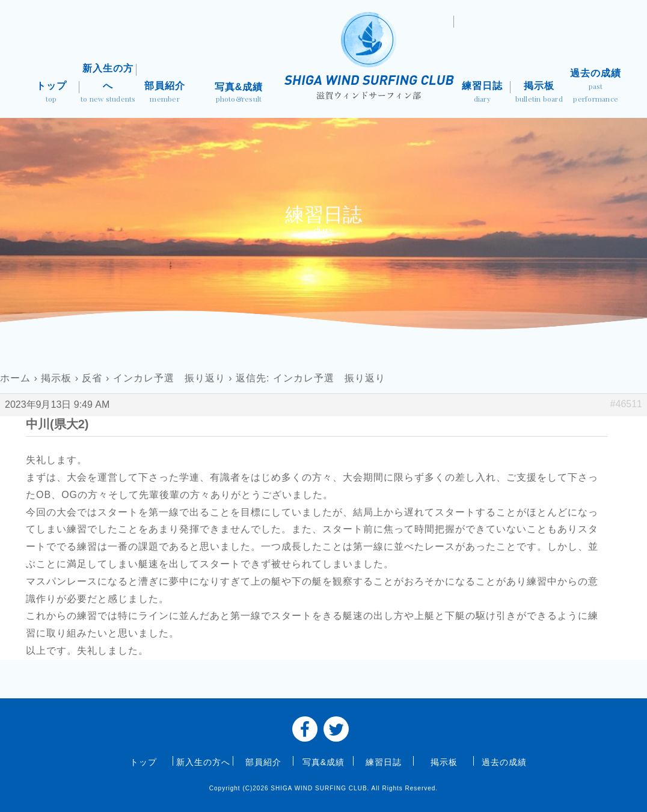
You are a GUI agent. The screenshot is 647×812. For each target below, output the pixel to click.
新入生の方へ (108, 84)
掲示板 (539, 93)
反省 (92, 378)
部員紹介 (165, 93)
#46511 (626, 404)
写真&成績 (238, 94)
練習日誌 (482, 93)
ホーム (15, 378)
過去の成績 (596, 87)
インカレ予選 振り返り (169, 378)
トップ (51, 93)
